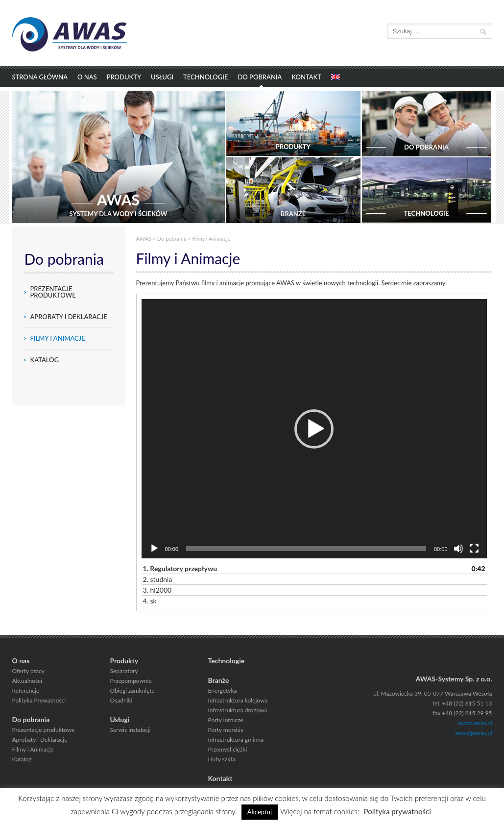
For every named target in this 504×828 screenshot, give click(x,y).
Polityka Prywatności (39, 700)
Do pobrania (260, 77)
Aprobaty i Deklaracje (69, 317)
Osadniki (121, 700)
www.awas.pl (475, 723)
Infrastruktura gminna (236, 740)
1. (180, 568)
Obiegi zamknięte (132, 690)
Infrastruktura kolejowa (238, 700)
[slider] (306, 549)
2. (158, 579)
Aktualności (27, 681)
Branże (219, 680)
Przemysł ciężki (228, 749)
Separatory (124, 671)
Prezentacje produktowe (53, 292)
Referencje (26, 690)
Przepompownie (131, 681)
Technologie (205, 77)
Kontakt (306, 77)
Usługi (162, 77)
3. (157, 590)
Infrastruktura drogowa (238, 710)
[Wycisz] (458, 549)
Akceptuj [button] (260, 812)
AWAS (144, 238)
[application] (314, 429)
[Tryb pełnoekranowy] (474, 549)
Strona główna (40, 77)
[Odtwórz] (154, 549)
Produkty (124, 77)
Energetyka (223, 690)
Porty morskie (226, 730)
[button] (314, 429)
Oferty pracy (28, 671)
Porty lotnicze (226, 720)
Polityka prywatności (397, 811)
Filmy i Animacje (58, 338)
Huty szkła (222, 759)
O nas (87, 77)
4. (150, 601)
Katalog (45, 360)
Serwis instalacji (131, 730)
